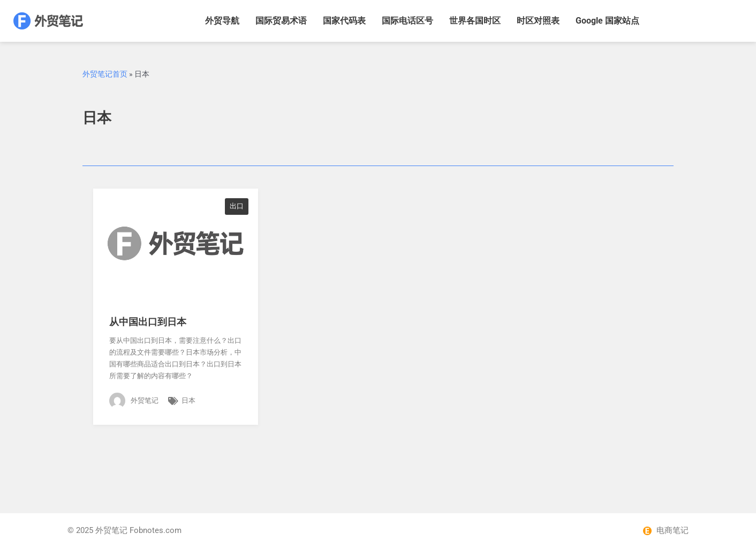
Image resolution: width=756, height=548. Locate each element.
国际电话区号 (407, 21)
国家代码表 (344, 21)
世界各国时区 (475, 21)
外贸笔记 (111, 530)
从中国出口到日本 (148, 322)
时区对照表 (538, 21)
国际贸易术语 (281, 21)
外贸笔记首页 (105, 74)
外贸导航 (222, 21)
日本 (188, 400)
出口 (237, 206)
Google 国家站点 (607, 21)
